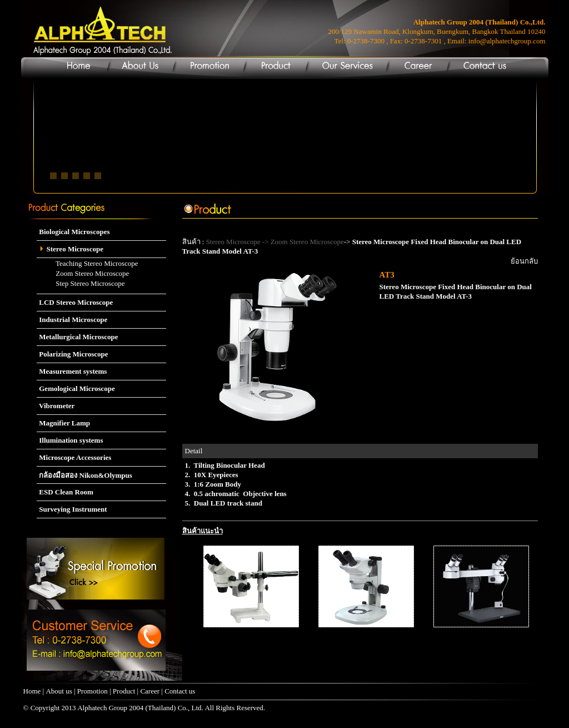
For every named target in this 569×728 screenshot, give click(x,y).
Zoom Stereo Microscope (83, 273)
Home (32, 691)
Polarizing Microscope (73, 354)
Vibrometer (56, 406)
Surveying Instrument (72, 509)
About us (59, 691)
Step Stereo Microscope (81, 283)
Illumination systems (70, 440)
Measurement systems (72, 371)
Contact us (180, 691)
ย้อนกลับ (524, 261)
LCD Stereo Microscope (75, 302)
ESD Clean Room (65, 492)
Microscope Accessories (74, 457)
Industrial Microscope (72, 320)
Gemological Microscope (76, 388)
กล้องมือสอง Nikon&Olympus (84, 475)
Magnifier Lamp (63, 423)
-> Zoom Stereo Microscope (302, 242)
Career (151, 691)
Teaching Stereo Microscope (88, 263)
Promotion (93, 691)
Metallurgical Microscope (78, 337)
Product (124, 691)
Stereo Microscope (70, 249)
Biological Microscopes (73, 232)
